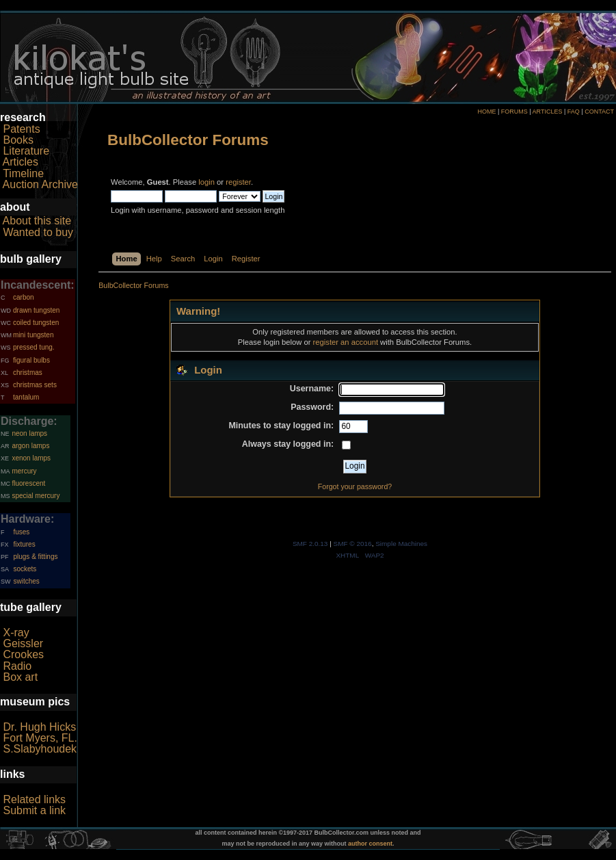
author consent (370, 844)
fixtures (24, 544)
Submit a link (34, 810)
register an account (346, 342)
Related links (34, 799)
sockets (25, 569)
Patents (21, 129)
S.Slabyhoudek (40, 749)
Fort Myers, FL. (40, 738)
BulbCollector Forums (188, 140)
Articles (21, 162)
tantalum (26, 397)
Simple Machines (401, 544)
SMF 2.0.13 (310, 544)
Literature (26, 151)
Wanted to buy (38, 232)
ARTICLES (548, 112)
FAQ (574, 112)
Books (18, 140)
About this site (37, 221)
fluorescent (28, 483)
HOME (486, 112)
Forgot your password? (355, 486)
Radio (17, 666)
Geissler (23, 643)
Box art (20, 677)
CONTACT (599, 112)
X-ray (16, 633)
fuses (21, 532)
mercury (24, 471)
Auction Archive (40, 184)
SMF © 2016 (353, 544)
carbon (24, 297)
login (206, 182)
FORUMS (514, 112)
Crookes (23, 654)
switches (26, 581)
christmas (28, 373)
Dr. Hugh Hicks (39, 727)
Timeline (23, 173)
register (238, 182)
